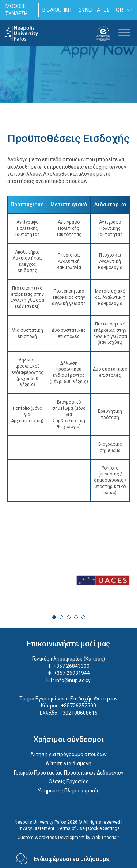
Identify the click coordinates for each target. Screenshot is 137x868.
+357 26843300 (71, 666)
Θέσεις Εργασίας (69, 781)
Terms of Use (71, 828)
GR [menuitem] (119, 10)
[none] (122, 10)
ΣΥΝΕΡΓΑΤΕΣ (94, 10)
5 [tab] (83, 617)
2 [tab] (61, 617)
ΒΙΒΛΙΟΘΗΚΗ (57, 10)
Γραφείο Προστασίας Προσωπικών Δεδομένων (69, 773)
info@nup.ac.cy (73, 680)
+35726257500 (79, 706)
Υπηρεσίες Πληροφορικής (69, 791)
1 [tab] (54, 617)
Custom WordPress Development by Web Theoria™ (68, 838)
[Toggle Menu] (124, 33)
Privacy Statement (36, 828)
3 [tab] (69, 617)
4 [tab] (76, 617)
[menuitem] (122, 10)
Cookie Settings (104, 828)
